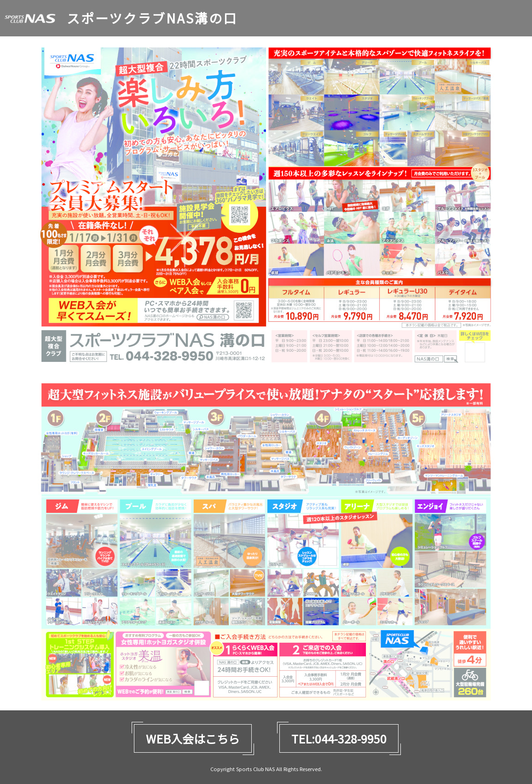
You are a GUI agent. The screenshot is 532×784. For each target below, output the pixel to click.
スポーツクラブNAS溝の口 (152, 18)
